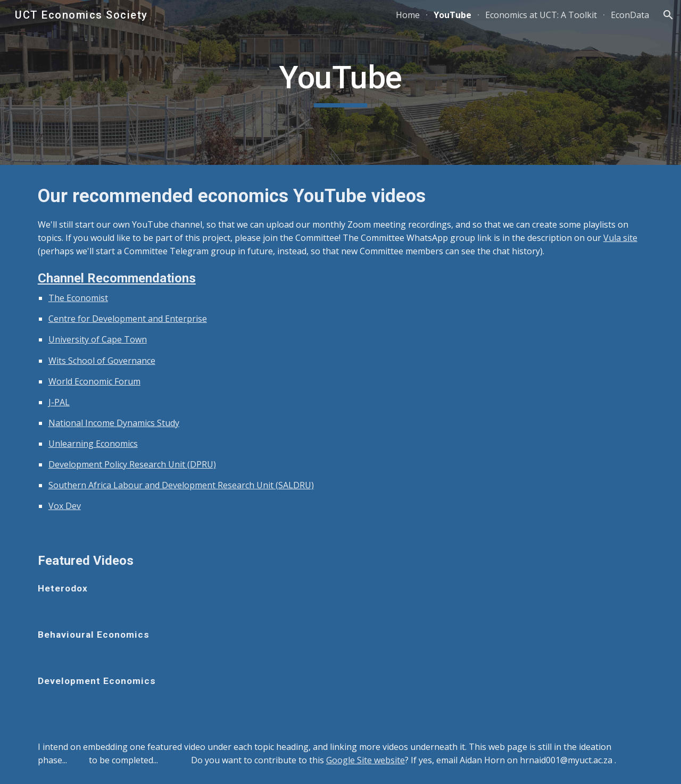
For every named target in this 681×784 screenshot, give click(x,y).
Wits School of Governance (102, 361)
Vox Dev (65, 506)
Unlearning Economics (93, 444)
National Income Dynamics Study (114, 423)
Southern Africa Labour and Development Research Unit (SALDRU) (181, 485)
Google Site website (366, 760)
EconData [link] (630, 15)
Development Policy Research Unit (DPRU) (132, 464)
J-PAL (59, 402)
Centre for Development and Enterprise (128, 319)
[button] (668, 15)
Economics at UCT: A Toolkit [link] (541, 15)
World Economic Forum (94, 381)
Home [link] (408, 15)
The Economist (78, 298)
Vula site (620, 238)
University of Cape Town (98, 339)
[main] (340, 82)
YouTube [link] (452, 15)
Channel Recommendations (117, 278)
